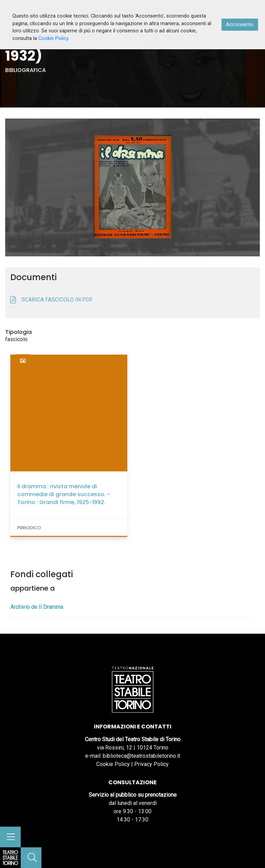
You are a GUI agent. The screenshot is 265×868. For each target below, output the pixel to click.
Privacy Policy (151, 764)
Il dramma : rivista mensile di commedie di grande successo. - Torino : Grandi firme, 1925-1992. (64, 494)
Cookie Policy (113, 764)
